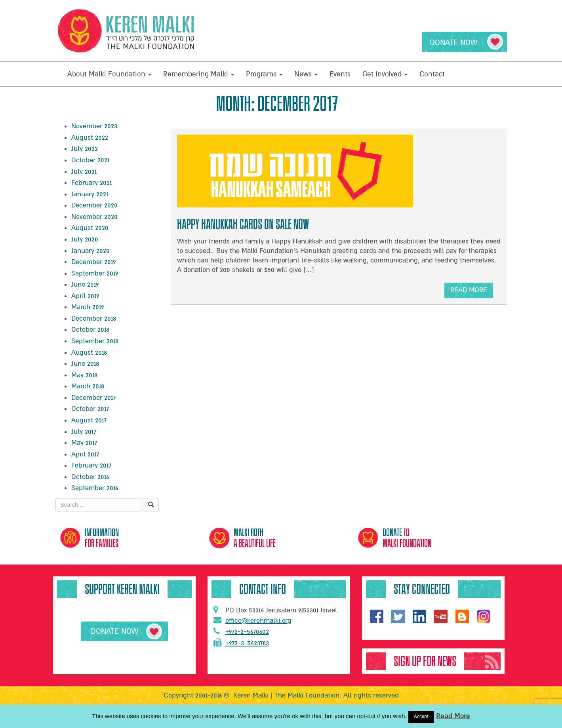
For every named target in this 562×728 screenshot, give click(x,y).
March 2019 (88, 307)
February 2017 (91, 465)
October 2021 (90, 160)
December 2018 (94, 318)
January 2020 (90, 251)
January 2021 (90, 194)
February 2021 (91, 183)
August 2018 (89, 353)
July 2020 (85, 239)
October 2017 (90, 409)
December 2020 (94, 205)
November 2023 (94, 126)
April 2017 (85, 454)
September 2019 (95, 273)
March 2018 (88, 386)
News (306, 74)
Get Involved (385, 74)
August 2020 (90, 228)
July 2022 (85, 149)
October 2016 (90, 477)
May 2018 (84, 375)
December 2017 (93, 398)
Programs (264, 74)
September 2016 (95, 488)
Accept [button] (421, 717)
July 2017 (84, 432)
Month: (277, 104)
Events (340, 74)
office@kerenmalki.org (252, 620)
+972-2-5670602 (241, 631)
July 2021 (84, 172)
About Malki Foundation (109, 74)
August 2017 (89, 420)
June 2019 (85, 284)
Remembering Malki (199, 74)
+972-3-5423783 (241, 643)
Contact (432, 74)
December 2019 (93, 262)
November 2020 (94, 217)
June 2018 (85, 364)
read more (469, 292)
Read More (453, 716)
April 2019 (85, 296)
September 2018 (95, 341)
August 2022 (90, 138)
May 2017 (84, 443)
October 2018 (90, 330)
